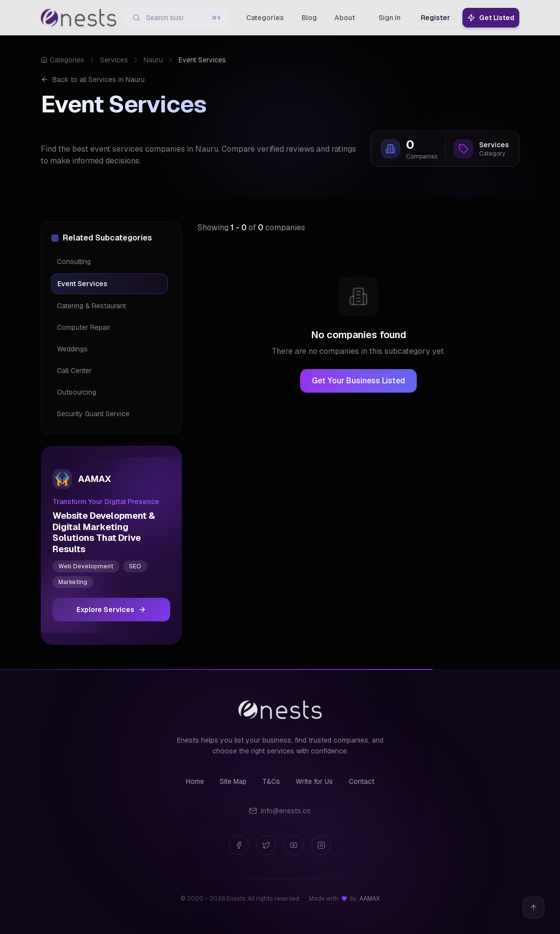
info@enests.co (280, 811)
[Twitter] (266, 845)
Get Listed (491, 18)
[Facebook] (239, 845)
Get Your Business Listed (358, 381)
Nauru (153, 60)
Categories (63, 60)
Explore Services (111, 610)
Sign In (390, 18)
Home (195, 781)
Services (114, 60)
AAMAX (369, 899)
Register (435, 18)
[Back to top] (534, 907)
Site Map (233, 781)
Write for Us (314, 781)
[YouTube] (294, 845)
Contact (361, 781)
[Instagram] (321, 845)
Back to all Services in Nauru (93, 80)
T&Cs (271, 781)
